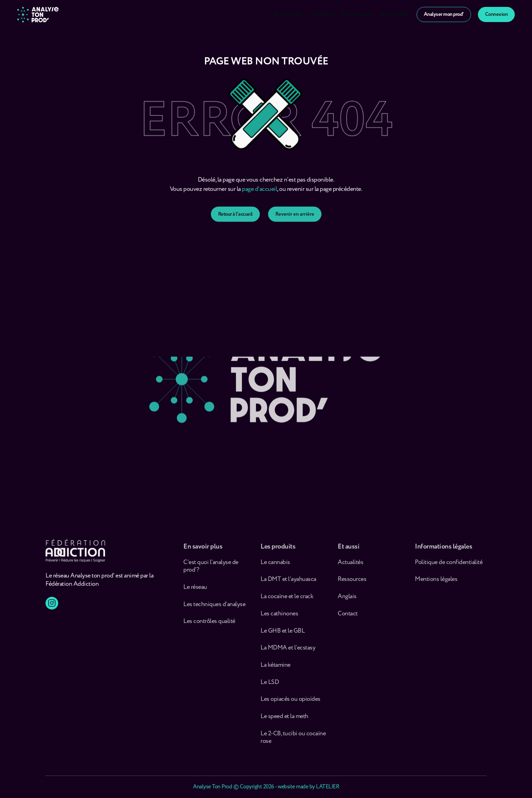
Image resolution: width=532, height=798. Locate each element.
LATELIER (328, 787)
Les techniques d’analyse (216, 608)
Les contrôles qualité (209, 625)
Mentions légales (436, 583)
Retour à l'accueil (235, 223)
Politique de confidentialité (449, 566)
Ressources (352, 583)
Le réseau (196, 590)
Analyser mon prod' (444, 14)
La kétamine (275, 668)
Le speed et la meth (284, 720)
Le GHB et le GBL (283, 634)
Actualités (350, 566)
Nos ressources (357, 14)
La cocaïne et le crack (287, 600)
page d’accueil (259, 194)
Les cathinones (279, 617)
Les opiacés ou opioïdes (290, 702)
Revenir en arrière (295, 223)
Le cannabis (275, 566)
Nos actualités (395, 14)
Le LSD (270, 686)
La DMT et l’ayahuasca (288, 583)
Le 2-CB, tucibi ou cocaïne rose (293, 741)
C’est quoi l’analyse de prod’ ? (211, 569)
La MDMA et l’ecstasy (288, 651)
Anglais (347, 600)
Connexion (497, 14)
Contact (348, 617)
